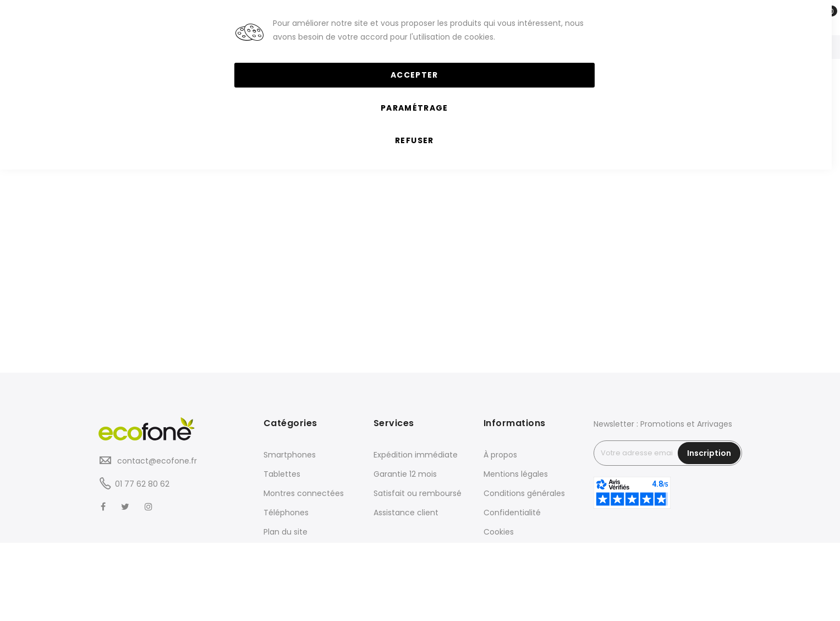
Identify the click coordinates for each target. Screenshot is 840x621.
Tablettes (282, 474)
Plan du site (286, 532)
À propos (500, 455)
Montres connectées (304, 493)
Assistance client (406, 513)
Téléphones (286, 513)
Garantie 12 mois (405, 474)
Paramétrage (414, 108)
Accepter (414, 75)
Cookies (499, 532)
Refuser (414, 140)
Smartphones (290, 455)
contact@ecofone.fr (156, 461)
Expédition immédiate (416, 455)
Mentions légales (516, 474)
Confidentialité (512, 513)
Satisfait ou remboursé (418, 493)
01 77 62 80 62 (142, 484)
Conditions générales (524, 493)
